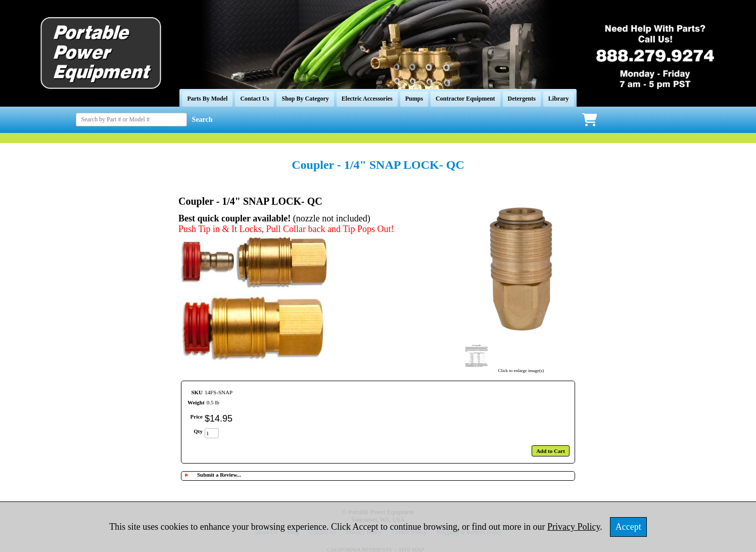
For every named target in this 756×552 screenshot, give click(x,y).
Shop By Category (305, 99)
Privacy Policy (574, 527)
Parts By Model (207, 99)
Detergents (522, 99)
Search (202, 120)
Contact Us (254, 99)
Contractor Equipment (465, 99)
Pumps (414, 99)
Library (559, 99)
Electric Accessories (367, 99)
